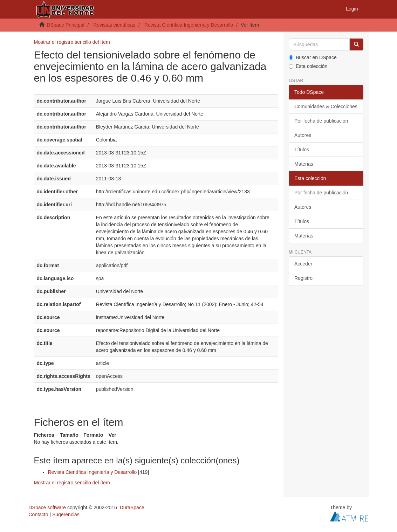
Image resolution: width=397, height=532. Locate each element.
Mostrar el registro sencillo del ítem (72, 42)
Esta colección (308, 66)
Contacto (39, 514)
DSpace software (47, 507)
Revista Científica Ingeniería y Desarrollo (189, 25)
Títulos (302, 150)
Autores (303, 135)
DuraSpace (132, 507)
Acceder (303, 264)
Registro (303, 278)
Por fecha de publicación (321, 121)
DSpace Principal (65, 25)
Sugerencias (66, 514)
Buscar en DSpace (313, 57)
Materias (304, 164)
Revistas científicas (114, 25)
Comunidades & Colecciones (326, 106)
